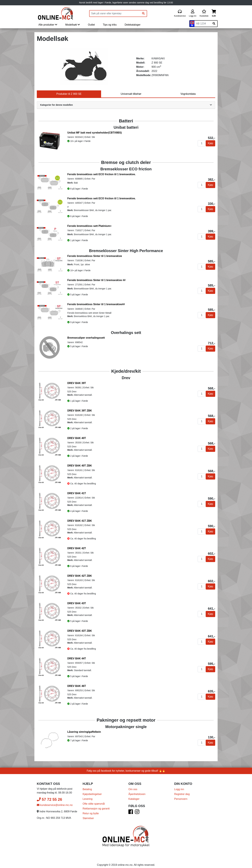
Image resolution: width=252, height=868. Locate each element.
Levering (88, 795)
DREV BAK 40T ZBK (80, 466)
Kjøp (210, 143)
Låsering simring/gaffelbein (84, 732)
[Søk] (143, 14)
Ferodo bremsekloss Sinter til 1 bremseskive (95, 256)
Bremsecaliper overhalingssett (86, 338)
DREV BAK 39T (77, 383)
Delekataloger (133, 25)
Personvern (181, 795)
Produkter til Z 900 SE (69, 94)
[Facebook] (131, 809)
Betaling (87, 785)
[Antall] (202, 143)
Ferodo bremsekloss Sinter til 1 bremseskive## (96, 304)
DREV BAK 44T (77, 658)
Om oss (133, 785)
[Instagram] (137, 809)
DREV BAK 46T (77, 686)
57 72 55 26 (49, 796)
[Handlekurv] (214, 13)
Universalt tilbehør (131, 94)
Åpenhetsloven (137, 790)
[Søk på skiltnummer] (214, 24)
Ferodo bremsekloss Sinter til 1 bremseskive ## (96, 280)
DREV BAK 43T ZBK (80, 631)
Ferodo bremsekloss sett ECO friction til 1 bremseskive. (101, 174)
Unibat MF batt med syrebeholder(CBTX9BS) (95, 133)
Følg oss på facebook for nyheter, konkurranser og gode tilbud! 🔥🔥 (126, 767)
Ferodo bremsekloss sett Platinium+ (89, 226)
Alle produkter (48, 25)
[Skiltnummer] (203, 24)
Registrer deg (182, 790)
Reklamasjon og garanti (96, 805)
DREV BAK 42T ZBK (80, 576)
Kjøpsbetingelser (92, 790)
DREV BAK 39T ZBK (80, 411)
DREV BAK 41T (77, 493)
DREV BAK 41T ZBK (80, 521)
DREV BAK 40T (77, 438)
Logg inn (179, 785)
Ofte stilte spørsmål (94, 800)
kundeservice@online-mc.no (55, 801)
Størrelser (88, 814)
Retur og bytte (91, 810)
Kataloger (134, 795)
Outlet (91, 25)
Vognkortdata (188, 94)
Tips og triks (110, 25)
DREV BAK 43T (77, 603)
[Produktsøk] (115, 14)
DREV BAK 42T (77, 548)
